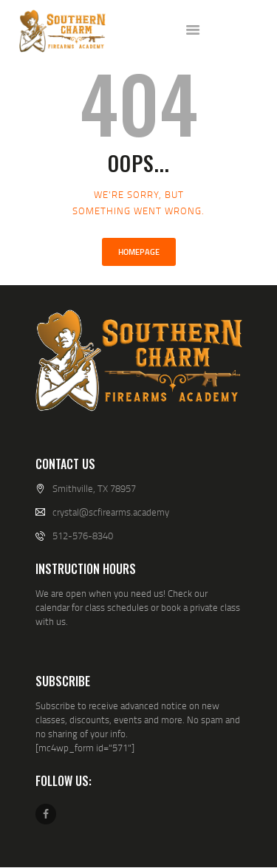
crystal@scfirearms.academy (111, 512)
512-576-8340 (83, 536)
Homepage (139, 252)
